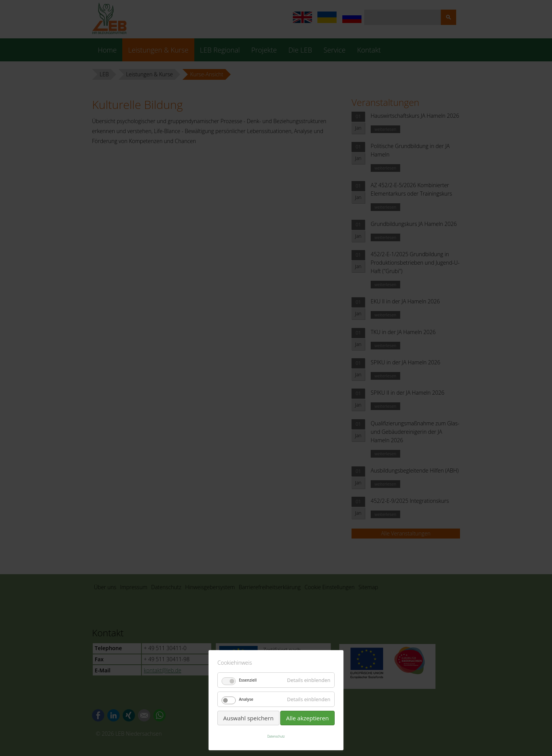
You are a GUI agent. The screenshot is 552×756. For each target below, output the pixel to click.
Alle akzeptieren (307, 718)
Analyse (246, 699)
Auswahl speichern (248, 718)
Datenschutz (276, 736)
